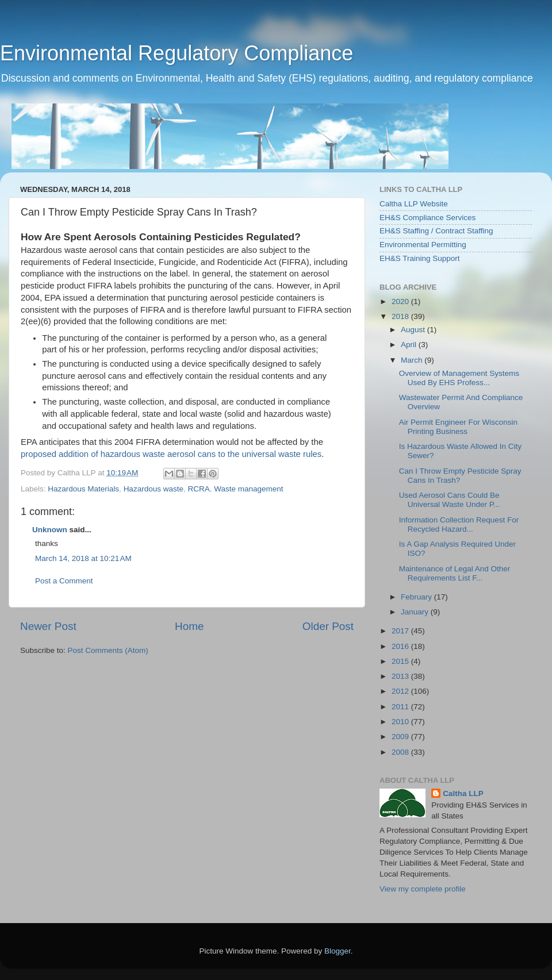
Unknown (50, 530)
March (413, 360)
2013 (401, 676)
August (414, 330)
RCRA (198, 489)
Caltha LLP (463, 793)
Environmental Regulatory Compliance (177, 53)
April (410, 345)
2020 (401, 301)
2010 (401, 722)
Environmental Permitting (423, 245)
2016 (401, 646)
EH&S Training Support (420, 258)
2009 (401, 737)
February (417, 597)
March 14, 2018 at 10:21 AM (83, 558)
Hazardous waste (154, 489)
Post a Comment (64, 581)
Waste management (248, 489)
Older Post (328, 626)
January (416, 612)
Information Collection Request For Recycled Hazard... (459, 524)
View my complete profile (423, 889)
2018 (401, 316)
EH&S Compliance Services (428, 218)
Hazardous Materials (83, 489)
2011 (401, 707)
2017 (401, 631)
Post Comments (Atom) (108, 650)
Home (189, 626)
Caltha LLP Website (414, 204)
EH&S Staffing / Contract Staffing (436, 231)
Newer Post (48, 626)
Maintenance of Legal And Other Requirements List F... (455, 573)
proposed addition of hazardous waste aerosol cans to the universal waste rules (171, 454)
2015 (401, 661)
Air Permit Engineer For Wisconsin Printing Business (458, 427)
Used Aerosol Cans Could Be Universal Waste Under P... (450, 500)
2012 (401, 691)
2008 (401, 752)
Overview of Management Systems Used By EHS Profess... (459, 378)
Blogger (338, 951)
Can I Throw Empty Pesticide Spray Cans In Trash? (460, 476)
